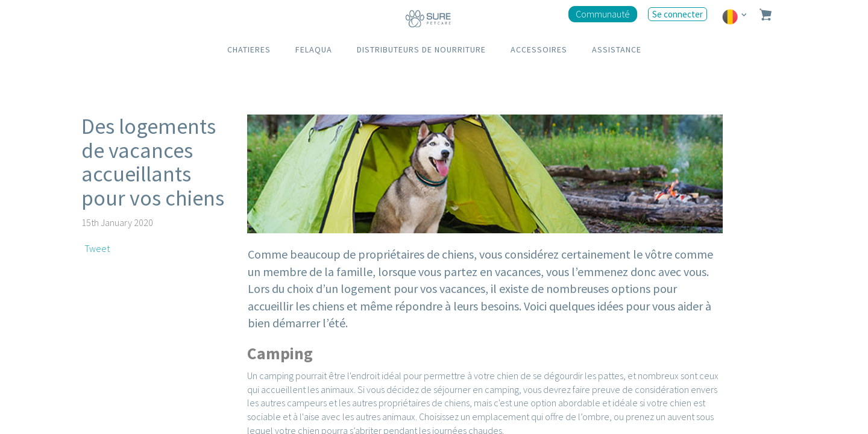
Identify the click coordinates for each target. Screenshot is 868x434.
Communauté (603, 14)
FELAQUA (314, 49)
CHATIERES (249, 49)
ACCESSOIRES (539, 49)
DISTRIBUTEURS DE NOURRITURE (421, 49)
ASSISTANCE (617, 49)
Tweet (97, 248)
